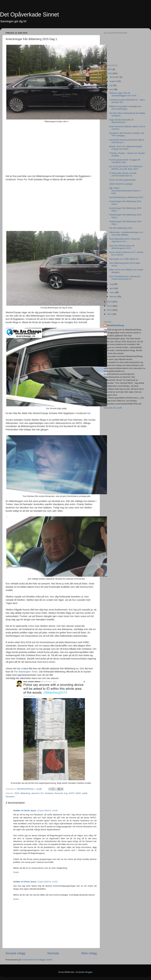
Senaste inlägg (15, 953)
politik (85, 793)
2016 (110, 69)
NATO (72, 793)
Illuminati (59, 793)
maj (112, 284)
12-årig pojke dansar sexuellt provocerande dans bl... (123, 174)
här (89, 413)
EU (42, 793)
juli (111, 85)
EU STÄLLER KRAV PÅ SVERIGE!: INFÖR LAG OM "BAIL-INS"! (126, 168)
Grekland (49, 793)
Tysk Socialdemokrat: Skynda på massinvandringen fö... (125, 278)
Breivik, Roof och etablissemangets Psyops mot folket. (126, 148)
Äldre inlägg (89, 953)
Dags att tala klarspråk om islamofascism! (122, 121)
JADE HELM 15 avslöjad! (121, 184)
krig (66, 793)
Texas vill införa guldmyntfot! (123, 180)
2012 (110, 310)
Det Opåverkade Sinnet (29, 15)
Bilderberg (25, 793)
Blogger (89, 972)
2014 (110, 302)
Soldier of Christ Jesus (25, 811)
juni (112, 89)
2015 (17, 793)
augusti (113, 81)
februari (114, 296)
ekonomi (35, 793)
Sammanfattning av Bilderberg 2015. (126, 197)
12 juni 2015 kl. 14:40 (47, 811)
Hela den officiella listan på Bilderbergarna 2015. (122, 247)
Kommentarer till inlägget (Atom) (37, 960)
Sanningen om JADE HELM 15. (124, 259)
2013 (110, 306)
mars (112, 292)
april (112, 288)
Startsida (53, 953)
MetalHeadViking (115, 325)
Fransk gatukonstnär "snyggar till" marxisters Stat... (125, 161)
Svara (16, 872)
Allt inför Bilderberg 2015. (121, 228)
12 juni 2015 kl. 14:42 (47, 882)
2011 (110, 314)
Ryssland (10, 797)
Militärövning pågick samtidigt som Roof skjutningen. (125, 108)
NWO (78, 793)
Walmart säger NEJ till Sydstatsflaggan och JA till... (124, 94)
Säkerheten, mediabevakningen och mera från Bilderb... (126, 234)
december (115, 77)
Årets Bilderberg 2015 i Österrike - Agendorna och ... (125, 240)
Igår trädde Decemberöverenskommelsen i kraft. (125, 191)
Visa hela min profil (113, 408)
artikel (31, 626)
